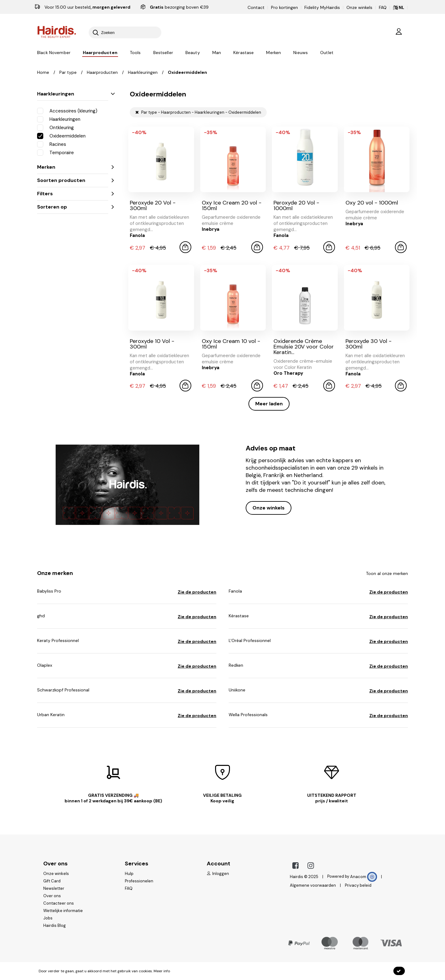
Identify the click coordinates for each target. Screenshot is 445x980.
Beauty (193, 53)
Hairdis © (299, 877)
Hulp (129, 874)
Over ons (52, 896)
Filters (73, 194)
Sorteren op (73, 207)
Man (217, 53)
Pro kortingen (284, 7)
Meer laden (269, 404)
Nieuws (301, 53)
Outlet (327, 53)
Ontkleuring (55, 127)
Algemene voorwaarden (313, 885)
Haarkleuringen (73, 94)
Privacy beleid (358, 885)
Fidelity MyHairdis (322, 7)
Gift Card (52, 881)
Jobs (48, 918)
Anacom (364, 877)
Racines (52, 144)
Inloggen (218, 874)
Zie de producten (197, 592)
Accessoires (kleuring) (67, 111)
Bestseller (163, 53)
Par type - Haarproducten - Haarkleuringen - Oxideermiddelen (198, 112)
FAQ (383, 7)
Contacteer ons (59, 903)
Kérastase (244, 53)
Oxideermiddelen (61, 136)
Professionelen (139, 881)
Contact (256, 7)
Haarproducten (100, 53)
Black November (54, 53)
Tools (135, 53)
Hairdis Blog (55, 925)
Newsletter (54, 888)
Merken (273, 53)
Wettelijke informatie (63, 911)
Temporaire (55, 152)
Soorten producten (73, 180)
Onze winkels (359, 7)
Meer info (162, 971)
